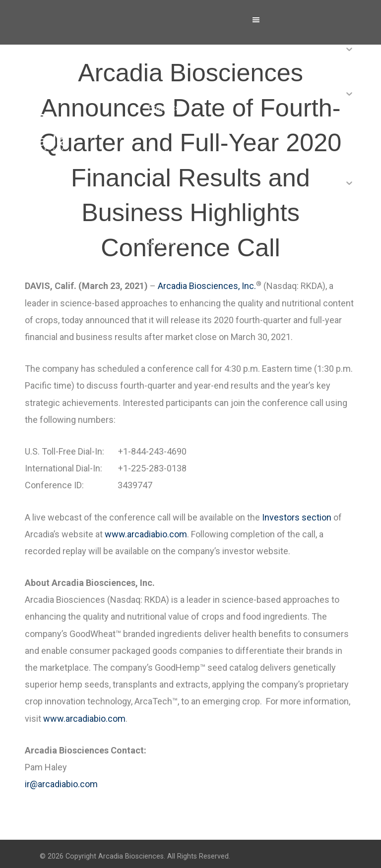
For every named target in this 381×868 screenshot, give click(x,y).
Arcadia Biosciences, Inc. (207, 286)
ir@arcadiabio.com (61, 784)
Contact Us (167, 242)
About (158, 63)
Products (164, 108)
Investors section (297, 517)
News (158, 152)
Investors (164, 197)
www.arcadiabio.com (146, 534)
